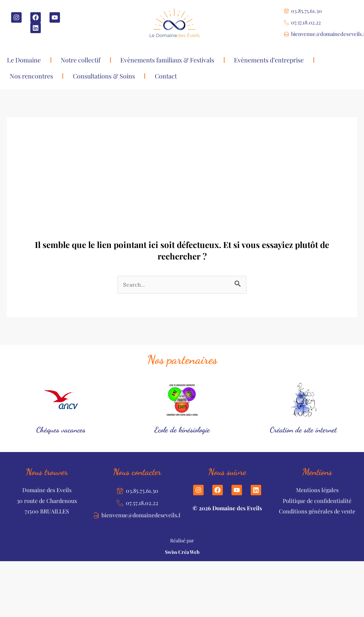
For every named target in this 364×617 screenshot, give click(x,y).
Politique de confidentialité (317, 501)
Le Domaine (24, 60)
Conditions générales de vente (317, 511)
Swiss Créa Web (182, 552)
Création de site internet (303, 430)
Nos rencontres (31, 76)
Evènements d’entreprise (269, 60)
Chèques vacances (61, 430)
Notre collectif (81, 60)
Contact (166, 76)
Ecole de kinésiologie (182, 430)
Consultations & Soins (104, 76)
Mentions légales (317, 490)
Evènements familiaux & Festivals (167, 60)
